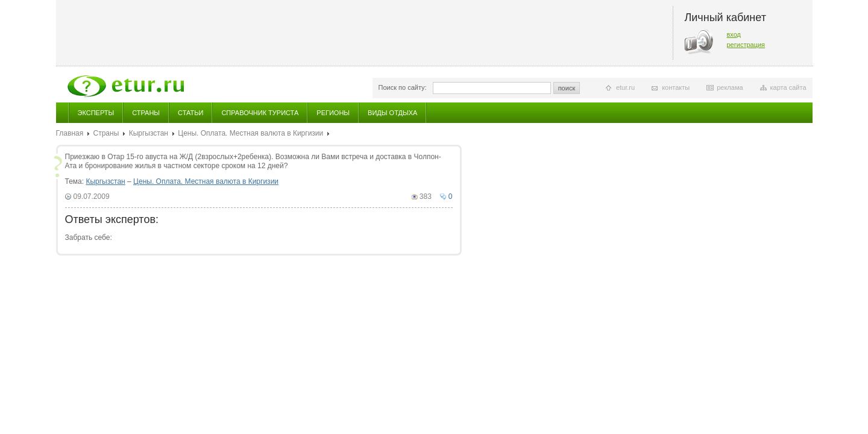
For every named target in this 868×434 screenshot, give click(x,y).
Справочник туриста (260, 113)
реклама (730, 87)
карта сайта (788, 87)
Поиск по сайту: (403, 87)
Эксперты (96, 113)
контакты (676, 87)
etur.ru (625, 87)
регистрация (746, 45)
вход (734, 34)
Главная (70, 133)
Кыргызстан (149, 133)
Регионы (333, 113)
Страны (146, 113)
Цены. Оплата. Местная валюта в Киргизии (250, 133)
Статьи (190, 113)
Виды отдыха (392, 113)
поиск (567, 88)
